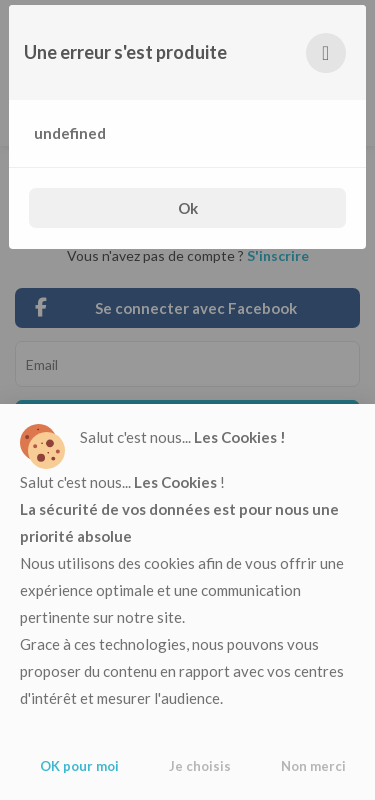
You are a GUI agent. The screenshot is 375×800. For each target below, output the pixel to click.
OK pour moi (79, 766)
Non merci (313, 766)
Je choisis (200, 766)
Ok (188, 208)
